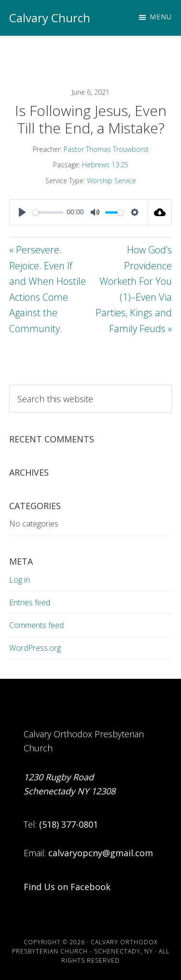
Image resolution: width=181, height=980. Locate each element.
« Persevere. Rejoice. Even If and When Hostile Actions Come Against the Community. (48, 289)
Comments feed (36, 625)
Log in (20, 580)
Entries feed (30, 602)
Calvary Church (50, 18)
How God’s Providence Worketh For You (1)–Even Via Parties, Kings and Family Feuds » (134, 289)
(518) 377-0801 (69, 824)
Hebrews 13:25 (105, 165)
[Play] (22, 212)
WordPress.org (35, 648)
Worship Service (111, 181)
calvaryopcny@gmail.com (101, 853)
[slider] (48, 212)
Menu (161, 17)
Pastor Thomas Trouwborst (106, 149)
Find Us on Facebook (67, 887)
